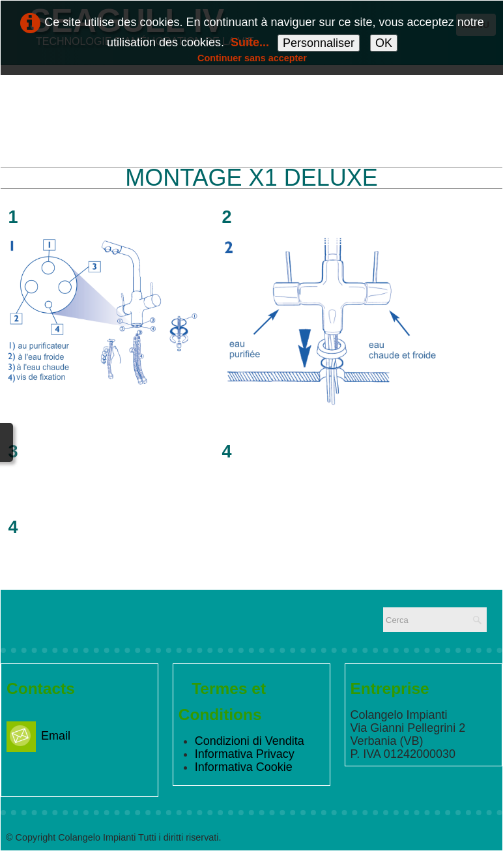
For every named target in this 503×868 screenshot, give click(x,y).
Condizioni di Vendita (250, 741)
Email (38, 736)
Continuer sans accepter (252, 58)
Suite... (250, 42)
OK (384, 43)
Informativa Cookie (244, 767)
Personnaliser (319, 43)
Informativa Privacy (245, 754)
